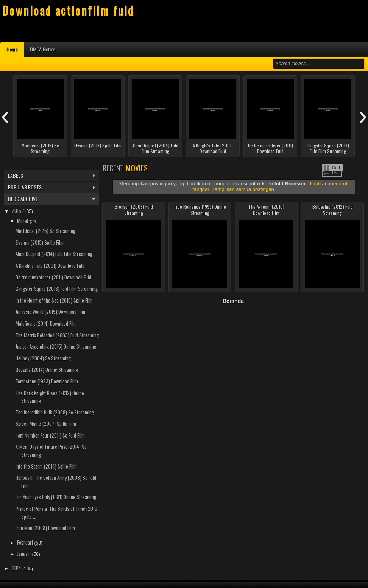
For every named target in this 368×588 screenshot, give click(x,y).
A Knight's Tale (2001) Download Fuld (213, 148)
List (335, 173)
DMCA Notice (43, 50)
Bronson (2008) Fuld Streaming (134, 210)
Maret (23, 221)
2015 (17, 211)
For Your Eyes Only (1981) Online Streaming (56, 497)
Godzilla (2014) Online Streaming (47, 369)
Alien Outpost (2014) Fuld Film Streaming (155, 148)
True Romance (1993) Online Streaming (200, 210)
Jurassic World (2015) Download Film (50, 312)
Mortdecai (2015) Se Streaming (40, 148)
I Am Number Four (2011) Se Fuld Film (50, 435)
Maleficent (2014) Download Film (46, 323)
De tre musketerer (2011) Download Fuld (271, 148)
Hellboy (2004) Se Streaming (43, 358)
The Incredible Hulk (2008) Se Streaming (55, 412)
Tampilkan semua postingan (243, 189)
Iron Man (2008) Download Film (45, 528)
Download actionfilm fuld (68, 10)
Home (12, 50)
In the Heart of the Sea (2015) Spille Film (54, 300)
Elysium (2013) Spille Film (98, 146)
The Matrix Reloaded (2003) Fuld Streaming (57, 335)
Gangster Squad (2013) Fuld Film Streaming (328, 148)
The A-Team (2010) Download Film (266, 210)
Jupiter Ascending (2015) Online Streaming (56, 346)
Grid (336, 168)
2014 (17, 568)
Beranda (233, 301)
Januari (24, 554)
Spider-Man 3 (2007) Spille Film (46, 424)
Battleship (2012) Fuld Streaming (333, 210)
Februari (26, 542)
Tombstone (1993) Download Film (47, 381)
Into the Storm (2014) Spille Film (46, 466)
